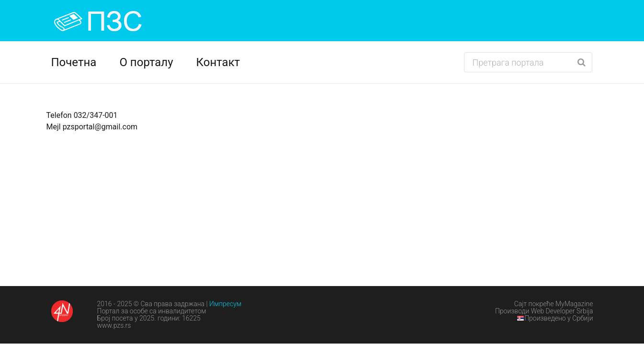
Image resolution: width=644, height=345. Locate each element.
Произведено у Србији (555, 318)
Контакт (218, 62)
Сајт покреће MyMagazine (554, 304)
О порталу (146, 62)
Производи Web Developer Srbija (544, 311)
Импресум (225, 304)
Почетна (74, 62)
